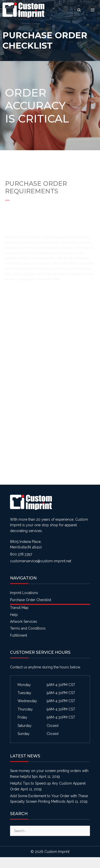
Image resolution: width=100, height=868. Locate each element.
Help (14, 615)
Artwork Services (24, 622)
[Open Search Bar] (79, 10)
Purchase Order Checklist (31, 600)
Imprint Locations (24, 593)
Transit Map (19, 608)
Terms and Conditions (28, 628)
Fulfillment (19, 635)
